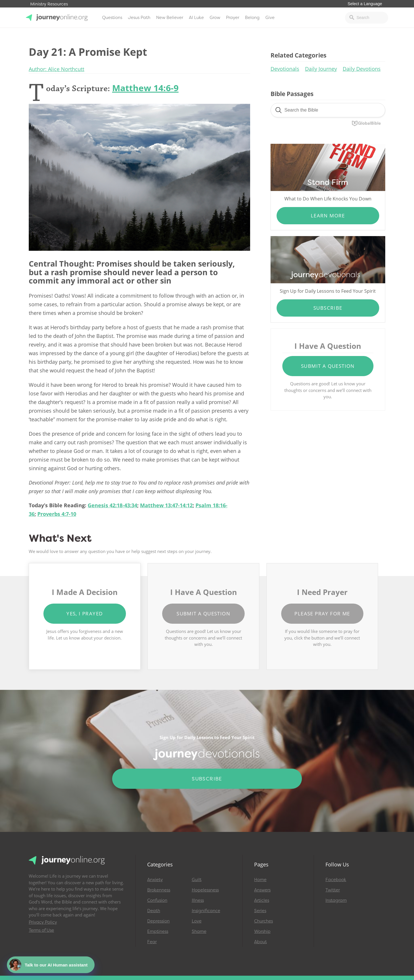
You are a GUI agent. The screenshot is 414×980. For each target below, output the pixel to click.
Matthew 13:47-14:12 (166, 505)
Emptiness (158, 931)
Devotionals (285, 69)
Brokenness (159, 890)
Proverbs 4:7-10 (57, 514)
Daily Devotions (362, 69)
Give (270, 18)
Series (260, 911)
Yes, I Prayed (85, 614)
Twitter (333, 890)
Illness (198, 900)
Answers (262, 890)
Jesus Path (139, 18)
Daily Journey (321, 69)
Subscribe (328, 308)
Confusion (157, 900)
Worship (262, 931)
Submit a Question (328, 366)
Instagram (336, 900)
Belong (252, 18)
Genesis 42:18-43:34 (112, 505)
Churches (263, 921)
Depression (158, 921)
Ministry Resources (49, 4)
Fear (152, 942)
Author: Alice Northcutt (56, 69)
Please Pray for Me (322, 614)
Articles (262, 900)
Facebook (336, 880)
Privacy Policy (43, 922)
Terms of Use (41, 930)
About (260, 942)
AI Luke (196, 18)
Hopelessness (205, 890)
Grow (215, 18)
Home (260, 880)
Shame (199, 931)
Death (154, 911)
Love (197, 921)
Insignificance (206, 911)
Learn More (328, 216)
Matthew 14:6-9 (145, 88)
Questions (112, 18)
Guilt (197, 880)
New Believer (170, 18)
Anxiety (155, 880)
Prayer (233, 18)
